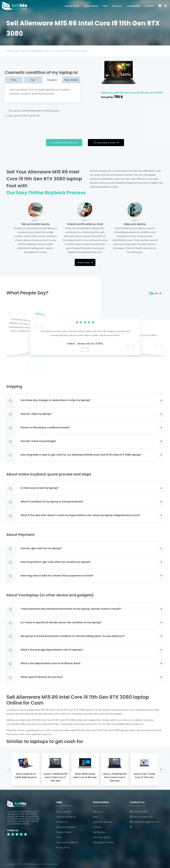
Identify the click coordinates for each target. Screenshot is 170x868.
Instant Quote (72, 6)
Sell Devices (99, 832)
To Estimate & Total (106, 143)
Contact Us (62, 822)
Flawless (52, 80)
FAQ (105, 6)
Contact (150, 6)
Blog (95, 817)
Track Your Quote (102, 837)
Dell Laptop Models (66, 827)
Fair (33, 80)
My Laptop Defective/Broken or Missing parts (43, 111)
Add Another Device (64, 143)
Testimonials (133, 6)
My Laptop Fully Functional (43, 116)
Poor (14, 80)
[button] (13, 332)
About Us (117, 6)
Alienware (37, 51)
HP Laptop (85, 348)
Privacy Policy (63, 847)
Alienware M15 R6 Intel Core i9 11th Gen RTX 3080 (132, 93)
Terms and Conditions (67, 842)
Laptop (25, 51)
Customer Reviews (102, 822)
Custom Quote (64, 832)
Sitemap (97, 827)
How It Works (91, 6)
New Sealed (71, 80)
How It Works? (64, 812)
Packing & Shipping (66, 817)
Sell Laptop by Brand (103, 842)
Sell (17, 51)
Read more (85, 262)
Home (10, 51)
